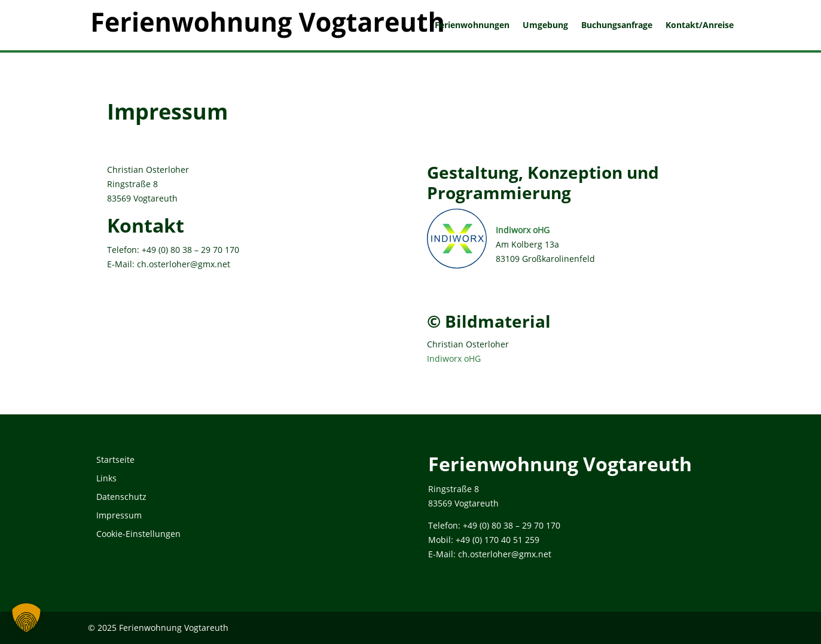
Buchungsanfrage (617, 26)
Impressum (119, 515)
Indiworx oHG (523, 230)
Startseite (115, 460)
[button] (26, 618)
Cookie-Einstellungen (138, 534)
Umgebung (545, 26)
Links (106, 478)
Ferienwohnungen (472, 26)
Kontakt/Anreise (700, 26)
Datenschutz (121, 497)
